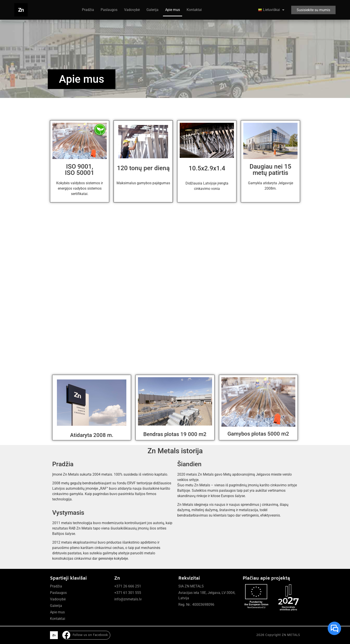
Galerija (152, 10)
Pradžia (88, 10)
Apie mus (173, 10)
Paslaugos (109, 10)
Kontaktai (194, 10)
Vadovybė (132, 10)
